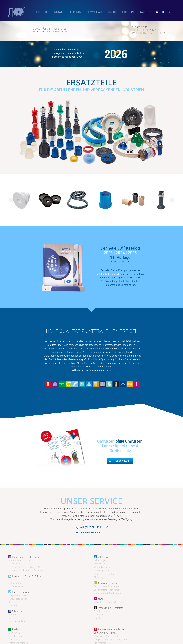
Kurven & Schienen (20, 592)
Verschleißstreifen (18, 636)
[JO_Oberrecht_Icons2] (92, 381)
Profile (14, 629)
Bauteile (100, 599)
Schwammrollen (17, 622)
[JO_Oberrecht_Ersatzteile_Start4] (91, 98)
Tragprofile (14, 640)
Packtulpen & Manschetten (108, 636)
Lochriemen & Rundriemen (107, 593)
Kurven (12, 602)
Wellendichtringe (102, 567)
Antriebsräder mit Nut (19, 560)
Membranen (100, 564)
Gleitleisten (14, 633)
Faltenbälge (100, 560)
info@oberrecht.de (90, 533)
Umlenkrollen (15, 564)
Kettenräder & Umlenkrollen (24, 557)
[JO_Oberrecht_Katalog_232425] (63, 241)
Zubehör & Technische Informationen (27, 571)
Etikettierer (16, 611)
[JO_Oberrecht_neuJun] (63, 430)
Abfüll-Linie (101, 557)
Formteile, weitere (103, 618)
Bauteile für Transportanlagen (109, 602)
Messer (12, 618)
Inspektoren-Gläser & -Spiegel (25, 576)
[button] (11, 200)
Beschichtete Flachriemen (107, 590)
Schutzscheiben (17, 580)
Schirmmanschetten (104, 574)
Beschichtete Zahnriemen (107, 586)
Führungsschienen (18, 599)
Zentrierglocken (102, 611)
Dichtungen (100, 577)
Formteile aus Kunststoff (108, 608)
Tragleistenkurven (17, 595)
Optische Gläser (17, 583)
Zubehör (13, 606)
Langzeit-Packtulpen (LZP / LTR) (110, 640)
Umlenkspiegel (16, 586)
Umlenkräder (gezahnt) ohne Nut (25, 567)
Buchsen (98, 615)
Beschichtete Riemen (107, 583)
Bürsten (12, 615)
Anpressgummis (102, 571)
